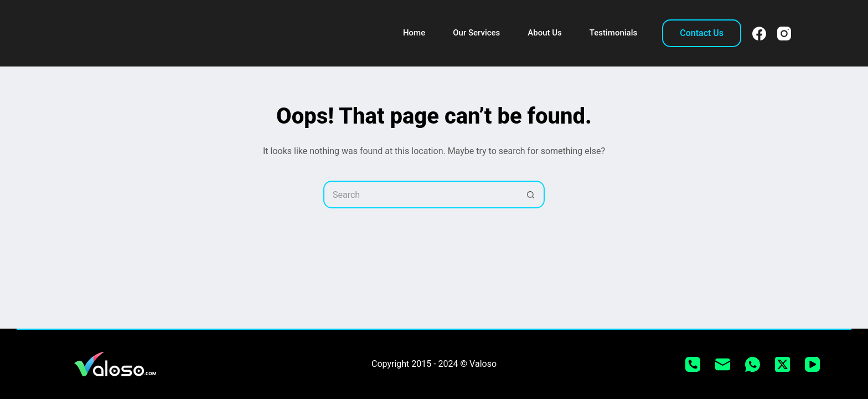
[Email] (723, 364)
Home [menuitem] (414, 33)
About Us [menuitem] (545, 33)
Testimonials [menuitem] (613, 33)
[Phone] (693, 364)
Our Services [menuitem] (476, 33)
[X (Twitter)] (782, 364)
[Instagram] (784, 34)
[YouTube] (812, 364)
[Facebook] (759, 34)
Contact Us (702, 33)
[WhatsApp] (753, 364)
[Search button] (531, 195)
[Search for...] (420, 195)
